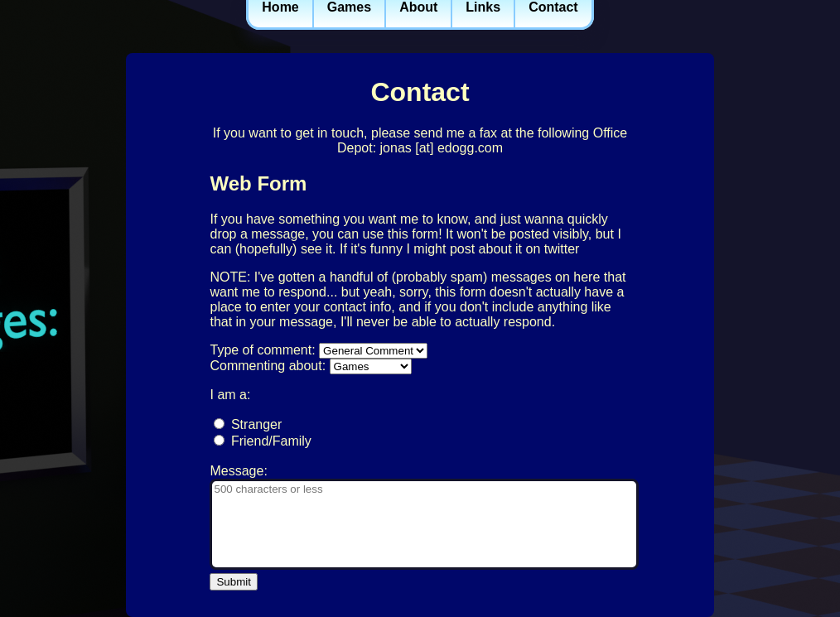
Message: (238, 471)
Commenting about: (268, 366)
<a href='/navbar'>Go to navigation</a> (420, 25)
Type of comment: (262, 350)
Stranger (256, 424)
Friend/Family (271, 441)
